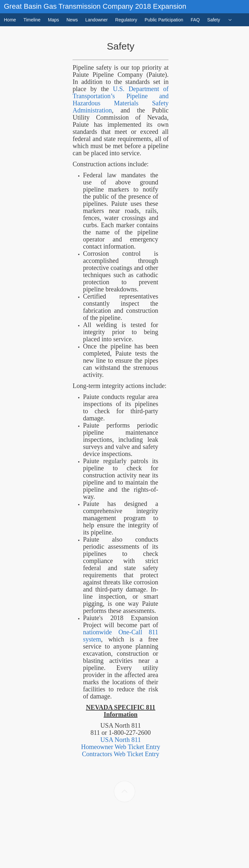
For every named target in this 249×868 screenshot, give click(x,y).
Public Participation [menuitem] (164, 20)
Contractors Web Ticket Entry (121, 754)
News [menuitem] (72, 20)
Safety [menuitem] (214, 20)
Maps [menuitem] (53, 20)
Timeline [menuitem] (32, 20)
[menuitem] (230, 20)
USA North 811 (121, 740)
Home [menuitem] (10, 20)
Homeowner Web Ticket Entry (121, 747)
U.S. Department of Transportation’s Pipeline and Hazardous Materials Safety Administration (121, 100)
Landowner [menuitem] (96, 20)
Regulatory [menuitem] (126, 20)
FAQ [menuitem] (195, 20)
